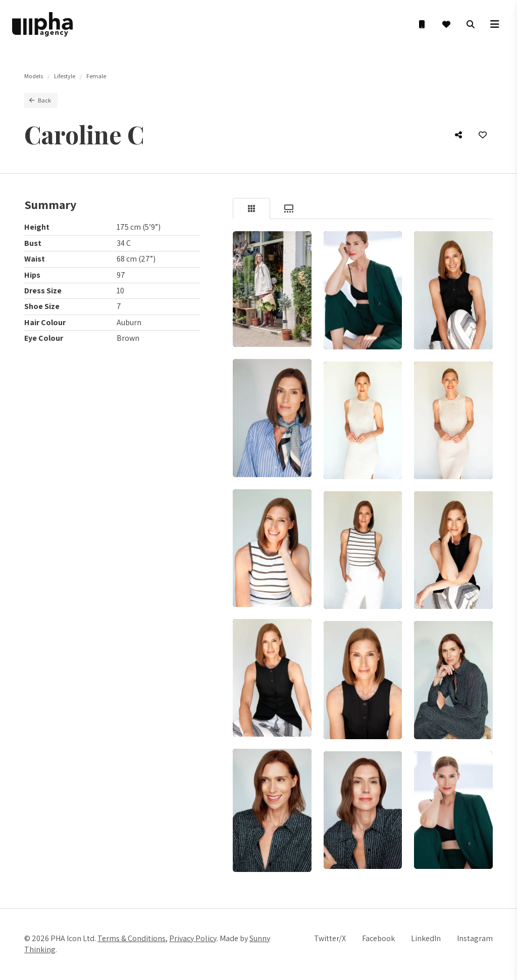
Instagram (475, 938)
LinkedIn (426, 938)
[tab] (251, 209)
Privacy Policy (193, 938)
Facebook (378, 938)
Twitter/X (330, 938)
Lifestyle (65, 76)
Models (34, 76)
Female (96, 76)
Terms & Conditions (132, 938)
